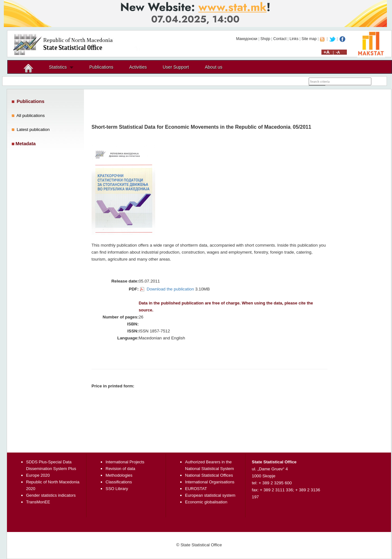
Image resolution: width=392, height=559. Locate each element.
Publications (101, 67)
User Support (176, 67)
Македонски (247, 39)
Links (294, 39)
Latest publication (33, 130)
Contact (280, 39)
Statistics (58, 67)
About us (213, 67)
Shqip (265, 39)
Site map (309, 39)
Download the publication (170, 289)
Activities (138, 67)
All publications (31, 116)
